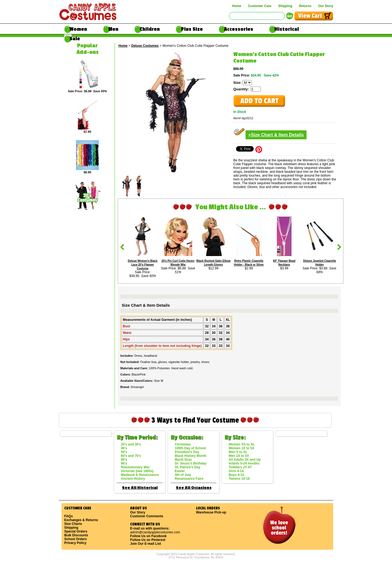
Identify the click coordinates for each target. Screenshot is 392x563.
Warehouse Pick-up (211, 512)
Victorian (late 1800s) (137, 471)
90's (124, 463)
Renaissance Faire (189, 479)
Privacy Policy (75, 543)
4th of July (183, 475)
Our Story (326, 6)
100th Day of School (190, 448)
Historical (287, 29)
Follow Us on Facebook (148, 536)
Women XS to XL (242, 444)
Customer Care (260, 6)
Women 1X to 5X (241, 448)
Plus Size (192, 29)
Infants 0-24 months (244, 463)
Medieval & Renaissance (140, 475)
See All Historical (140, 488)
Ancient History (133, 479)
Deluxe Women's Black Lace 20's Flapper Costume (143, 265)
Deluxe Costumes (145, 46)
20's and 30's (131, 444)
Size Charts (73, 524)
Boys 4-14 (236, 475)
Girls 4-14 (236, 471)
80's (124, 460)
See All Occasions (194, 488)
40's (124, 448)
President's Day (187, 452)
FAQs (68, 516)
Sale (75, 39)
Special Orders (76, 531)
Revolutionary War (135, 467)
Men (113, 29)
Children (150, 29)
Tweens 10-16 (239, 479)
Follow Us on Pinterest (148, 540)
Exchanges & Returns (81, 520)
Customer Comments (147, 516)
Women (78, 29)
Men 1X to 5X (239, 456)
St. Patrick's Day (188, 467)
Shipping (285, 6)
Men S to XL (238, 452)
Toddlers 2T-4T (240, 467)
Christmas (183, 444)
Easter (180, 471)
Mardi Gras (183, 460)
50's (124, 452)
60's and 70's (131, 456)
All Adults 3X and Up (245, 460)
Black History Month (191, 456)
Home (237, 6)
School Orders (76, 539)
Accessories (239, 29)
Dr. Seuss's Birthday (191, 463)
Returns (305, 6)
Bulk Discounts (76, 535)
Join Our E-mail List (146, 544)
